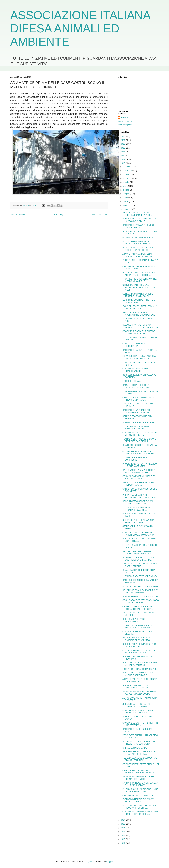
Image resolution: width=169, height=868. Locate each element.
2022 (123, 148)
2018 (123, 163)
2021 (123, 152)
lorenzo (124, 117)
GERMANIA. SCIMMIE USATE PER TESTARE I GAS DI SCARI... (138, 295)
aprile (126, 198)
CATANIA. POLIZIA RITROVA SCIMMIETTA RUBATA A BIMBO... (139, 772)
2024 (123, 140)
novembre (128, 171)
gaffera (91, 862)
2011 (123, 843)
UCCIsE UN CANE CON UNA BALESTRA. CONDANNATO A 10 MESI (139, 287)
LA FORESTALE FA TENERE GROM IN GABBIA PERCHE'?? (140, 565)
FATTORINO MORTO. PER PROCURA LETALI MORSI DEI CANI (140, 753)
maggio (127, 194)
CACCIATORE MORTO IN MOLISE (138, 795)
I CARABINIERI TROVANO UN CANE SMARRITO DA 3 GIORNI (139, 440)
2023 (123, 144)
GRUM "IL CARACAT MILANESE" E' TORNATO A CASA (139, 477)
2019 (123, 159)
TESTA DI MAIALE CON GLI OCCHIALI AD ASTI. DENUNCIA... (140, 759)
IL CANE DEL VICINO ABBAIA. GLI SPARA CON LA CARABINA (138, 627)
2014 (123, 832)
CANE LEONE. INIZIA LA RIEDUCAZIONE (134, 345)
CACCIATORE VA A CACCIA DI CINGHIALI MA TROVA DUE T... (138, 411)
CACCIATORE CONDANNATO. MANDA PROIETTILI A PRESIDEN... (140, 813)
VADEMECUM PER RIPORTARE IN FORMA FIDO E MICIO (138, 778)
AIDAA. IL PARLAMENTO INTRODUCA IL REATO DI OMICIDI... (140, 680)
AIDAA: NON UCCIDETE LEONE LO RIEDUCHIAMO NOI (139, 484)
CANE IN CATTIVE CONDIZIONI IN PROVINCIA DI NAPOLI (138, 399)
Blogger (110, 862)
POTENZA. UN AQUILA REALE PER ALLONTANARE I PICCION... (139, 274)
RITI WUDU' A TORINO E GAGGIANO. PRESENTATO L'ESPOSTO (140, 743)
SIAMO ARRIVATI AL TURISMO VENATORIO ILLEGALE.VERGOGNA (140, 326)
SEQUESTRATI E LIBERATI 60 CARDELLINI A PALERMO (136, 705)
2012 (123, 839)
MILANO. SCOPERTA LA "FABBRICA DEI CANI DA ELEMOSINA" (139, 357)
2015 (123, 828)
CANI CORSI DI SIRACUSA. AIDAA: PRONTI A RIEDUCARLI (139, 711)
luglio (126, 186)
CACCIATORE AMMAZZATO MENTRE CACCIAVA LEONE (140, 226)
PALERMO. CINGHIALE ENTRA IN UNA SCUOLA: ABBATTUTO (140, 790)
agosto (126, 182)
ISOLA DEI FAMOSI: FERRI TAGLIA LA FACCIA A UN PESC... (140, 307)
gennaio (127, 209)
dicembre (127, 167)
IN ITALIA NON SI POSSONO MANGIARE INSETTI (136, 428)
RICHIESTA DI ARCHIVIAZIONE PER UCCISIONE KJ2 (139, 645)
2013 (123, 835)
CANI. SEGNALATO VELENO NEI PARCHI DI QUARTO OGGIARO (138, 534)
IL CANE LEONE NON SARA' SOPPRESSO (136, 459)
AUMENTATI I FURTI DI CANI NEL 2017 (140, 596)
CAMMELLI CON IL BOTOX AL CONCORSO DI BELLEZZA (136, 386)
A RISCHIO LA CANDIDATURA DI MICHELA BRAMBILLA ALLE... (137, 214)
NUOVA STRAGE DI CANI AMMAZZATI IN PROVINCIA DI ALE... (140, 220)
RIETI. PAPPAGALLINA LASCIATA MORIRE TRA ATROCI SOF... (138, 249)
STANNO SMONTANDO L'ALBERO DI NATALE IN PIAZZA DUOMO (139, 693)
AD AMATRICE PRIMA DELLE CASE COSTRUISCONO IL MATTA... (139, 559)
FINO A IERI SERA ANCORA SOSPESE (140, 669)
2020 (123, 156)
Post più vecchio (100, 215)
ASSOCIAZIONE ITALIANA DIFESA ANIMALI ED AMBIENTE (80, 28)
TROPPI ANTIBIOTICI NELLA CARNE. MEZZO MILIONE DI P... (140, 280)
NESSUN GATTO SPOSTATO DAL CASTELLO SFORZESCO (138, 502)
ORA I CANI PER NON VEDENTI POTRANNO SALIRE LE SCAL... (138, 608)
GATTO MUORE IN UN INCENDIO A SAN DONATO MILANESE (139, 471)
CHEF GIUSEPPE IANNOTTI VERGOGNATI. (135, 620)
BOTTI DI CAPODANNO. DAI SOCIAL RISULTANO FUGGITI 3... (139, 807)
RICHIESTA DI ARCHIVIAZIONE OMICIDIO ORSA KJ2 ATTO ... (137, 639)
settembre (128, 178)
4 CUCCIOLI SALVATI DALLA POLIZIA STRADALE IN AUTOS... (140, 509)
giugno (126, 190)
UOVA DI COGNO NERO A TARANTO (139, 238)
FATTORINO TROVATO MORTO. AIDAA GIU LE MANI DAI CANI (140, 784)
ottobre (126, 174)
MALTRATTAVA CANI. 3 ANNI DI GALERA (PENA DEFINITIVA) (137, 552)
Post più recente (18, 215)
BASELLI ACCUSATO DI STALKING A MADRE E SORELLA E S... (139, 674)
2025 (123, 136)
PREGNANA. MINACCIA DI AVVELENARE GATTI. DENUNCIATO (140, 496)
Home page (59, 215)
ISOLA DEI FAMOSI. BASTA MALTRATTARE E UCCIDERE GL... (140, 314)
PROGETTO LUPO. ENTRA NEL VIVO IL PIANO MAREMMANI (140, 465)
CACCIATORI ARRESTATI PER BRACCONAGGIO (136, 370)
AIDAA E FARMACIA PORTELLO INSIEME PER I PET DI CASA (137, 255)
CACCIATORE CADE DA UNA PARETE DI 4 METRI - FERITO (140, 434)
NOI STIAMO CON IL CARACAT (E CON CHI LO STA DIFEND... (140, 591)
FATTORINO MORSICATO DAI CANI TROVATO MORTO (139, 800)
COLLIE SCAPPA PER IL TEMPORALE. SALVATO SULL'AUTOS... (140, 651)
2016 (123, 824)
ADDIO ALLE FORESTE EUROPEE (138, 423)
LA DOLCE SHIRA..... (132, 381)
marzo (126, 201)
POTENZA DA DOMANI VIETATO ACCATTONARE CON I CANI (137, 243)
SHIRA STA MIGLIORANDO (135, 748)
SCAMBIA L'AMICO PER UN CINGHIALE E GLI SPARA (135, 687)
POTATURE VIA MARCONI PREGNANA (140, 586)
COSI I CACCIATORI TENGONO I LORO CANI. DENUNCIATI (141, 601)
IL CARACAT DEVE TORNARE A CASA (140, 576)
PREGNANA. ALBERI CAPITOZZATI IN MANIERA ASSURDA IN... (140, 664)
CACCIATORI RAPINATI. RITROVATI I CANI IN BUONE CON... (139, 332)
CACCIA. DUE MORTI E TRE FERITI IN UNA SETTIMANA (140, 724)
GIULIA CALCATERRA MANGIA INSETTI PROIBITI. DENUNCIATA (139, 453)
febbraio (127, 205)
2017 (123, 820)
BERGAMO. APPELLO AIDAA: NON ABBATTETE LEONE (138, 521)
